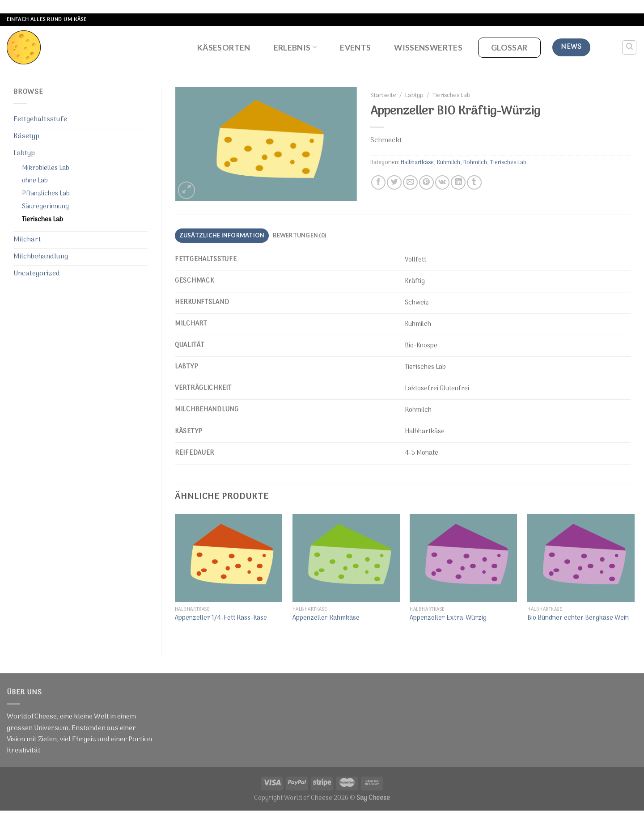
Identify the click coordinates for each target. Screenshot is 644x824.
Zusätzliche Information (222, 235)
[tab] (222, 236)
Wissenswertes (428, 48)
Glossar (509, 48)
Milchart (27, 240)
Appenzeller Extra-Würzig (448, 619)
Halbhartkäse (417, 163)
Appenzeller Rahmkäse (326, 619)
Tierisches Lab (42, 220)
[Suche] (629, 47)
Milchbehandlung (41, 257)
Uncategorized (37, 274)
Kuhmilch (449, 163)
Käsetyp (26, 136)
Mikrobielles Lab (46, 168)
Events (355, 48)
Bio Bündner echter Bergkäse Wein (578, 619)
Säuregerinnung (45, 207)
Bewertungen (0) (299, 235)
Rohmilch (475, 163)
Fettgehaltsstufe (40, 119)
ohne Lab (35, 181)
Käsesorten (224, 48)
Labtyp (24, 153)
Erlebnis (295, 48)
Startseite (383, 96)
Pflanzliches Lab (46, 194)
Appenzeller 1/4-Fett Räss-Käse (221, 619)
